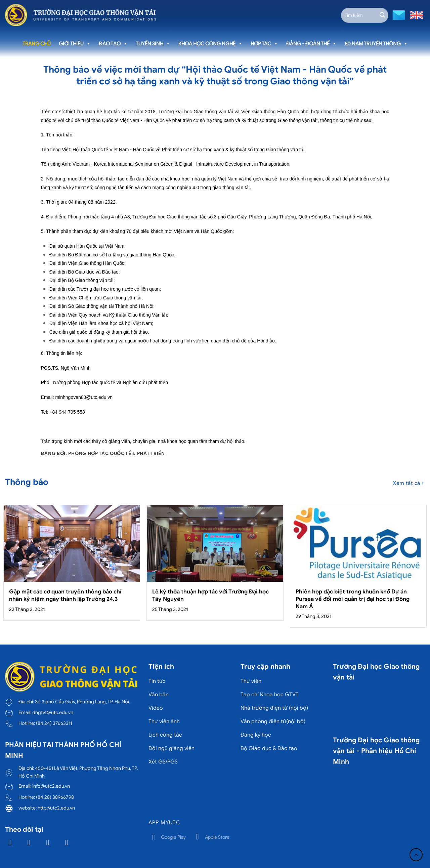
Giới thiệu (75, 44)
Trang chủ (37, 44)
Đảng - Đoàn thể (311, 44)
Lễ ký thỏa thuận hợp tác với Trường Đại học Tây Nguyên (210, 595)
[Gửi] (382, 15)
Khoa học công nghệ (210, 44)
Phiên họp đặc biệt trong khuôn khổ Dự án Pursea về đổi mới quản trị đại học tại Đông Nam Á (353, 599)
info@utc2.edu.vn (51, 786)
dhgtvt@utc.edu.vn (53, 712)
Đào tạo (113, 44)
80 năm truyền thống (376, 44)
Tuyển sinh (153, 44)
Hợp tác (264, 44)
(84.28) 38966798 (55, 797)
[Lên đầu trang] (416, 855)
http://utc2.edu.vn (56, 808)
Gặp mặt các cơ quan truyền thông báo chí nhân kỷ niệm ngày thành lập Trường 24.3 (65, 595)
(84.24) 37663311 (54, 723)
